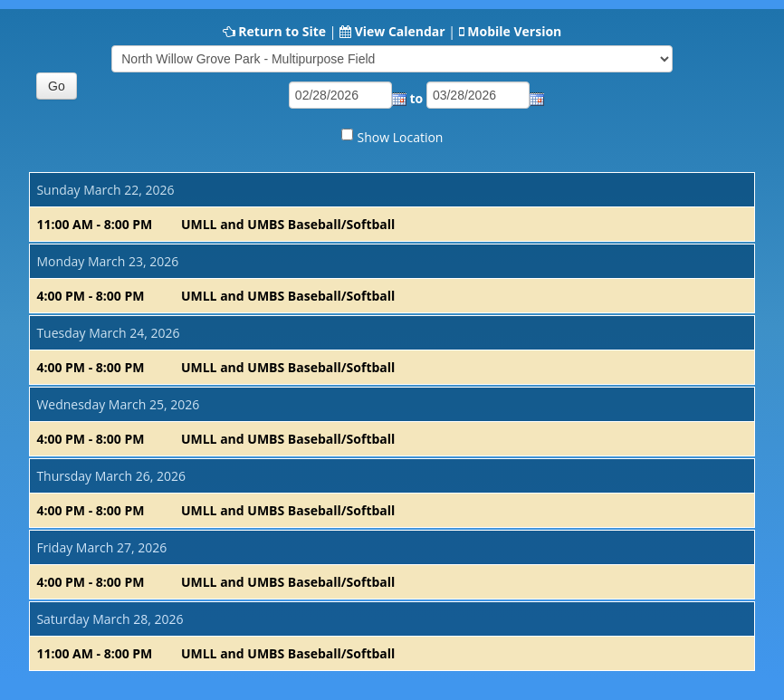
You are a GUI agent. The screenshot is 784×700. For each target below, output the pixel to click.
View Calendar (400, 31)
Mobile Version (514, 31)
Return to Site (282, 31)
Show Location (401, 137)
